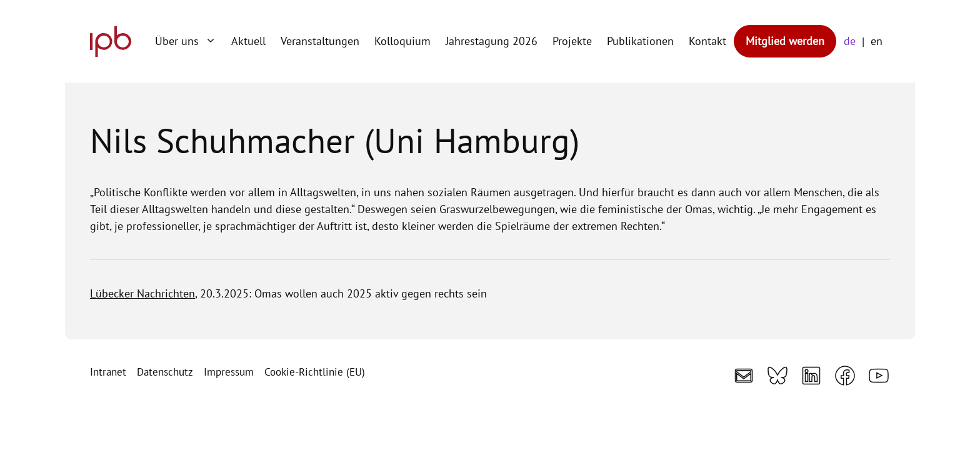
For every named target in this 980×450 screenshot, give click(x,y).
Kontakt (707, 41)
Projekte (572, 41)
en (877, 41)
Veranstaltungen (320, 41)
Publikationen (640, 41)
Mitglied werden (785, 41)
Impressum (229, 372)
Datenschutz (165, 372)
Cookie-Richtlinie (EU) (315, 372)
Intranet (108, 372)
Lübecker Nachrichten (142, 293)
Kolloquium (402, 41)
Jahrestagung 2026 (492, 41)
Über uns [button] (189, 41)
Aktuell (248, 41)
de (850, 41)
